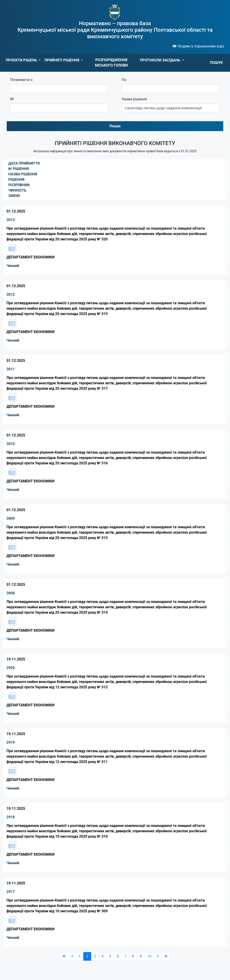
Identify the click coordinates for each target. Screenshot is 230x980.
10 (149, 956)
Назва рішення (134, 99)
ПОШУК (216, 63)
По (124, 80)
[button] (23, 60)
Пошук (115, 126)
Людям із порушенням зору (198, 46)
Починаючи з (21, 80)
